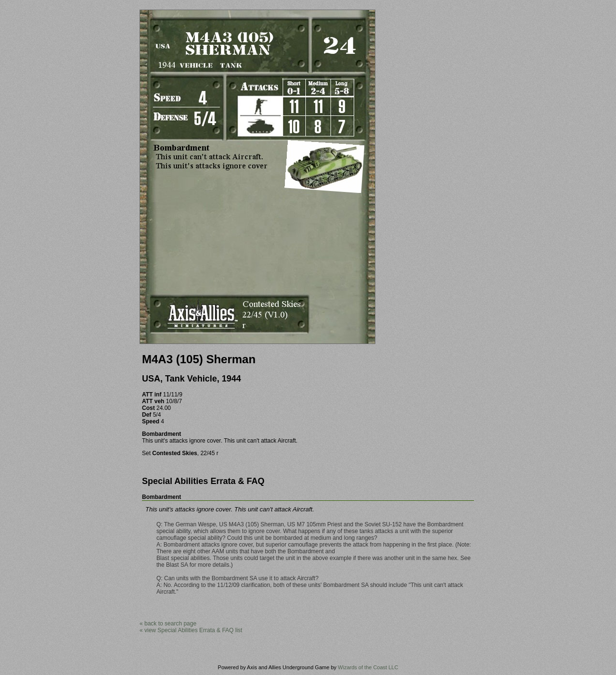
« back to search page (168, 624)
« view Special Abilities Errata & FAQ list (191, 630)
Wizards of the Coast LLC (368, 667)
